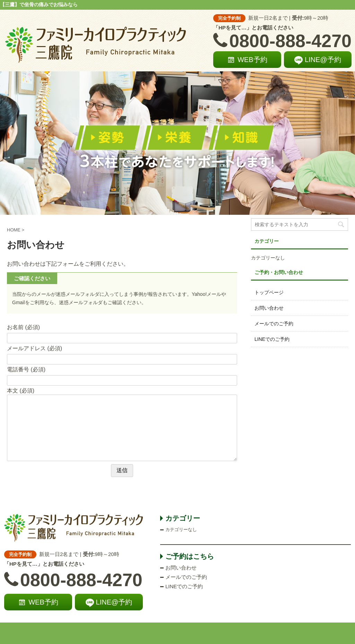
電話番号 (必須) (26, 369)
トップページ (269, 292)
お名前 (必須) (23, 327)
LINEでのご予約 (272, 339)
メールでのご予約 (274, 324)
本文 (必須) (21, 391)
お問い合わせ (269, 308)
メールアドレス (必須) (34, 348)
